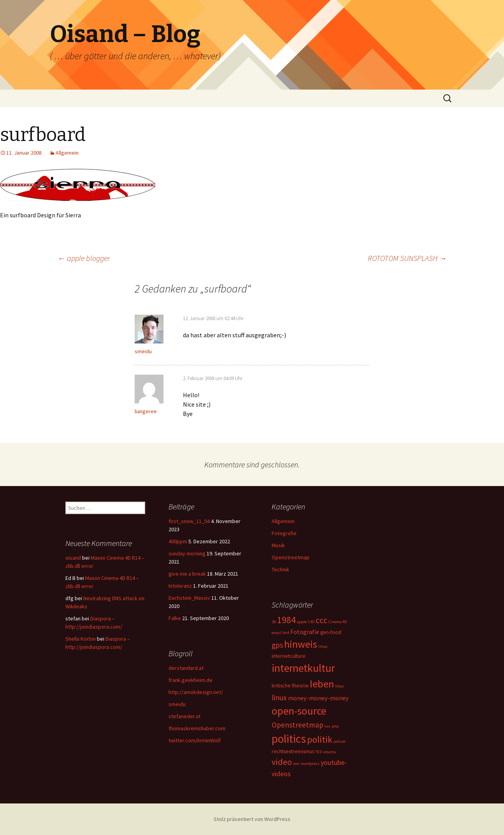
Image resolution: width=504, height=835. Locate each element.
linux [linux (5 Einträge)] (279, 698)
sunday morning (187, 553)
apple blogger (84, 258)
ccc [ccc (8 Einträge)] (321, 620)
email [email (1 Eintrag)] (277, 633)
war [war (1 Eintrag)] (296, 764)
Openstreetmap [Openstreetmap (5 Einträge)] (298, 725)
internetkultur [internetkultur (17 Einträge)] (303, 668)
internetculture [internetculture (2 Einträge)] (289, 656)
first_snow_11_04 (189, 521)
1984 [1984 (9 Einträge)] (286, 620)
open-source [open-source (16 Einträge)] (299, 711)
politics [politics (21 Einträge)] (289, 739)
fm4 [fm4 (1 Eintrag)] (286, 633)
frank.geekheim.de (191, 680)
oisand (73, 558)
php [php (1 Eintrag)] (335, 726)
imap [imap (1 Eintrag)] (323, 646)
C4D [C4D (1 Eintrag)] (311, 622)
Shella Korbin (81, 639)
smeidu (143, 351)
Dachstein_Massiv (189, 598)
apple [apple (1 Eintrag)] (302, 622)
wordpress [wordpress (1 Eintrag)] (310, 764)
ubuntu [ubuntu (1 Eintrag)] (330, 752)
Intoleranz (180, 586)
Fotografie (284, 533)
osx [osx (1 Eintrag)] (328, 726)
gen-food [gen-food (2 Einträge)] (331, 632)
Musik (278, 545)
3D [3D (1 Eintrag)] (274, 622)
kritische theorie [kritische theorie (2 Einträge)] (290, 685)
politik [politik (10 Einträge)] (320, 739)
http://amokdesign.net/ (196, 692)
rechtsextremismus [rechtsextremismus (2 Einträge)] (293, 751)
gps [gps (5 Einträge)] (277, 645)
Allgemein (67, 153)
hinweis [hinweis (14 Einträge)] (301, 644)
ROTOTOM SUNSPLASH (407, 258)
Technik (280, 569)
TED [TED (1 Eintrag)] (319, 752)
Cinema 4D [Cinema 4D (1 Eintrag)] (338, 622)
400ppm (178, 541)
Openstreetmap (291, 557)
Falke (175, 618)
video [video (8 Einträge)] (282, 762)
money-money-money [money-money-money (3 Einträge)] (318, 698)
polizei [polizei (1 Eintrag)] (340, 741)
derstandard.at (186, 668)
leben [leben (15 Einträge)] (322, 684)
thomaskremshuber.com (197, 728)
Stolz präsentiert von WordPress (252, 819)
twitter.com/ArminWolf (195, 740)
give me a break (187, 574)
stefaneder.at (184, 716)
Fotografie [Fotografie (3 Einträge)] (305, 632)
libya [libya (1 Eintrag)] (339, 686)
